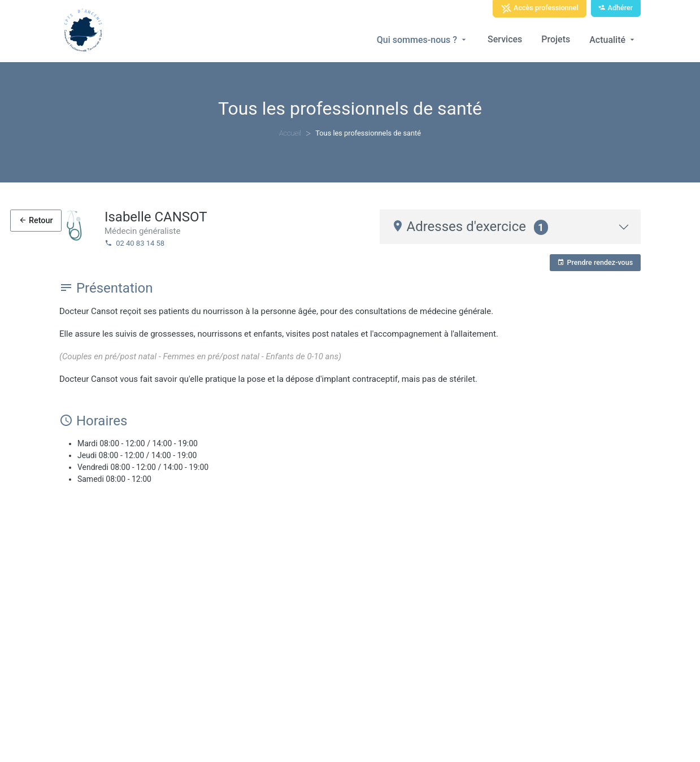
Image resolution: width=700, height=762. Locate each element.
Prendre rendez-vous (595, 262)
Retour (36, 221)
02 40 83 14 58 (134, 243)
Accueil (290, 133)
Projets (556, 39)
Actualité (613, 40)
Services (505, 39)
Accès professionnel (540, 8)
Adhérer (616, 8)
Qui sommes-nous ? (423, 40)
